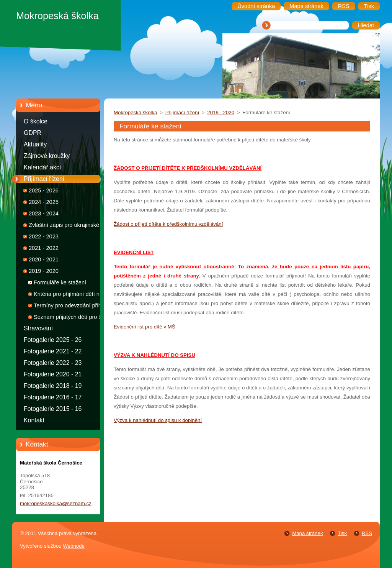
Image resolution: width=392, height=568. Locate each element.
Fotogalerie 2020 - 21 (53, 374)
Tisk (342, 533)
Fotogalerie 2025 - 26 (53, 340)
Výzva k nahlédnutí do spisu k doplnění (158, 420)
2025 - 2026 (44, 190)
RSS (367, 533)
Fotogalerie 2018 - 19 (53, 386)
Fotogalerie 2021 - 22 (53, 351)
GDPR (33, 133)
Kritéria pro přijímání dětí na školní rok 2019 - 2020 (68, 295)
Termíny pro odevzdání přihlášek (74, 305)
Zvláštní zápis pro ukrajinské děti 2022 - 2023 (69, 226)
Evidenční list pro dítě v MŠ (145, 327)
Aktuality (35, 144)
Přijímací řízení (44, 179)
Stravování (38, 328)
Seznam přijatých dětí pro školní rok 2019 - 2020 (73, 318)
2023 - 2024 (44, 213)
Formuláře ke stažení (60, 282)
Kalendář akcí (42, 167)
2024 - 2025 (44, 202)
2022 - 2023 (44, 236)
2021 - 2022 (44, 248)
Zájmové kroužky (47, 156)
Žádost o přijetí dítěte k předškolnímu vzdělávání (168, 224)
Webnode (74, 546)
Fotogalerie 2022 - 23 (53, 363)
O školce (36, 121)
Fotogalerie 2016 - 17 (53, 397)
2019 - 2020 (44, 271)
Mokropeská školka (136, 112)
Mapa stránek (307, 533)
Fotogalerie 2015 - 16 (53, 409)
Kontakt (34, 420)
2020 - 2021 (44, 259)
